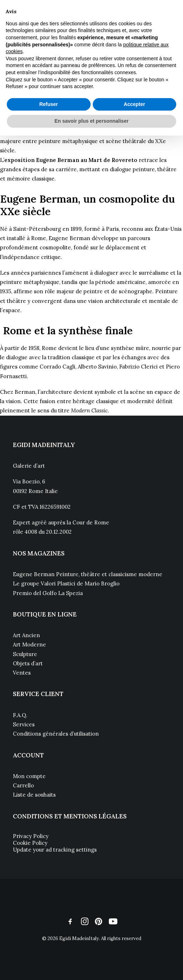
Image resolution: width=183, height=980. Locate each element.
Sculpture (25, 654)
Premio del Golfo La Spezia (48, 593)
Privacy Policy (31, 836)
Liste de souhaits (34, 795)
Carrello (23, 785)
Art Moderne (29, 644)
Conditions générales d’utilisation (56, 734)
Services (24, 724)
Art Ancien (26, 635)
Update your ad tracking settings (55, 850)
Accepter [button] (134, 104)
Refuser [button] (49, 104)
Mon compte (29, 776)
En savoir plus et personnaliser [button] (92, 121)
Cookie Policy (30, 843)
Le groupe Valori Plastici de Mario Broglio (66, 583)
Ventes (22, 673)
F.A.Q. (20, 715)
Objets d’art (28, 663)
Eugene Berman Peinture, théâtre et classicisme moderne (88, 574)
